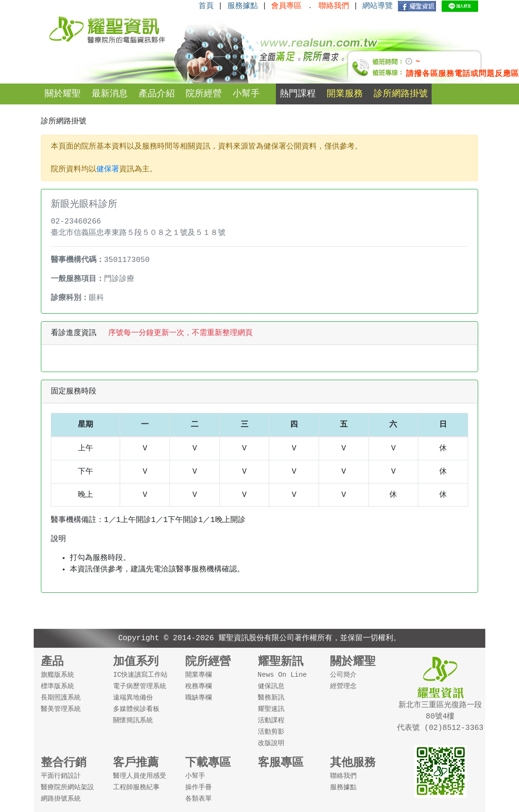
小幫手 (246, 94)
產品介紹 (157, 94)
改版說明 (271, 743)
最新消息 (110, 94)
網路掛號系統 (61, 799)
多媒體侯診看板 (136, 709)
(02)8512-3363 (452, 728)
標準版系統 (57, 686)
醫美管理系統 (61, 709)
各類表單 (198, 799)
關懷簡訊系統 (133, 720)
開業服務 (345, 94)
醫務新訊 (271, 698)
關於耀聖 (63, 94)
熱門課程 (298, 94)
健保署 (108, 169)
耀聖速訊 (271, 709)
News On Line (283, 675)
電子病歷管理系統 (140, 686)
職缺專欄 (198, 698)
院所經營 (204, 94)
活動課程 (271, 720)
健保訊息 (271, 686)
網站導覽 (377, 6)
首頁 (206, 6)
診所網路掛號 (401, 94)
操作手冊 (198, 787)
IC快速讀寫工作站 (140, 675)
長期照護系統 (61, 698)
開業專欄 (198, 675)
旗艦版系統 (57, 675)
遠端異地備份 (133, 698)
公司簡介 (343, 675)
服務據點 (243, 6)
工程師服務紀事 (136, 787)
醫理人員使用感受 (140, 776)
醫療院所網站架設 (67, 787)
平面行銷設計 (61, 776)
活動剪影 (271, 732)
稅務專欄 (198, 686)
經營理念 (343, 686)
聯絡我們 (343, 776)
